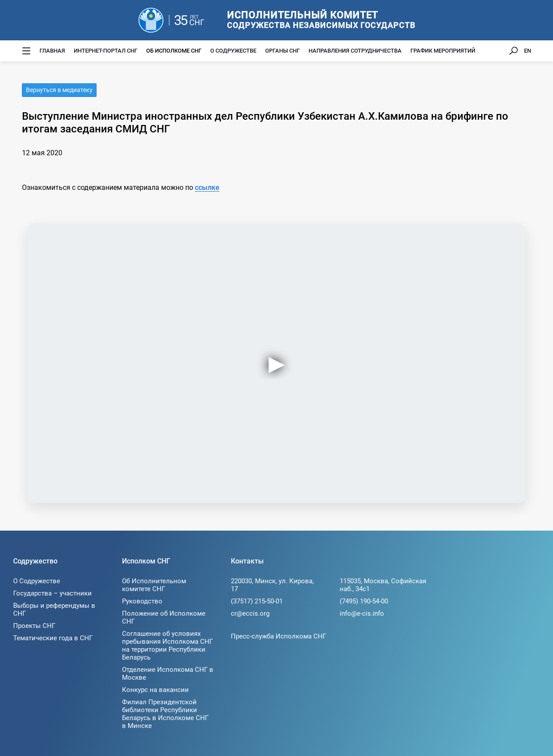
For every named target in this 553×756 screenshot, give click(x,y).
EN (528, 51)
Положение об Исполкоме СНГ (164, 617)
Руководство (142, 601)
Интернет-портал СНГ (106, 51)
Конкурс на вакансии (155, 690)
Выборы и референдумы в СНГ (54, 610)
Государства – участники (52, 593)
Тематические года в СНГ (53, 638)
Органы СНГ (282, 51)
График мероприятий (443, 51)
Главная (52, 51)
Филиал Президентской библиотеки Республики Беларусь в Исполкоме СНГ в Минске (165, 714)
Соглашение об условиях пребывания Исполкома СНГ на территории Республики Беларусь (167, 645)
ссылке (207, 187)
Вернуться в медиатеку (59, 90)
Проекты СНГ (34, 626)
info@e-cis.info (362, 613)
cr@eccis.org (250, 613)
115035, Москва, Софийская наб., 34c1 (383, 585)
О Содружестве (233, 51)
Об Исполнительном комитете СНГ (154, 585)
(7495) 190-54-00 (364, 601)
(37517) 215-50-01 (257, 601)
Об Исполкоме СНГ (174, 51)
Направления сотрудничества (355, 51)
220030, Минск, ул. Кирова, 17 (272, 585)
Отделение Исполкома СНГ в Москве (168, 674)
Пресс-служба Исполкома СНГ (278, 636)
